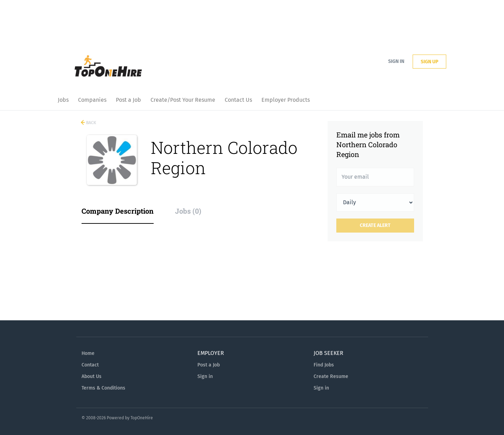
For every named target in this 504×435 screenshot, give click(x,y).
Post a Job (209, 365)
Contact (90, 365)
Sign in (396, 61)
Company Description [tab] (118, 211)
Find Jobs (324, 365)
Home (88, 353)
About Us (92, 376)
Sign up (429, 62)
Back (91, 123)
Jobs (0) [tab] (188, 211)
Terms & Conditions (103, 388)
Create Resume (331, 376)
